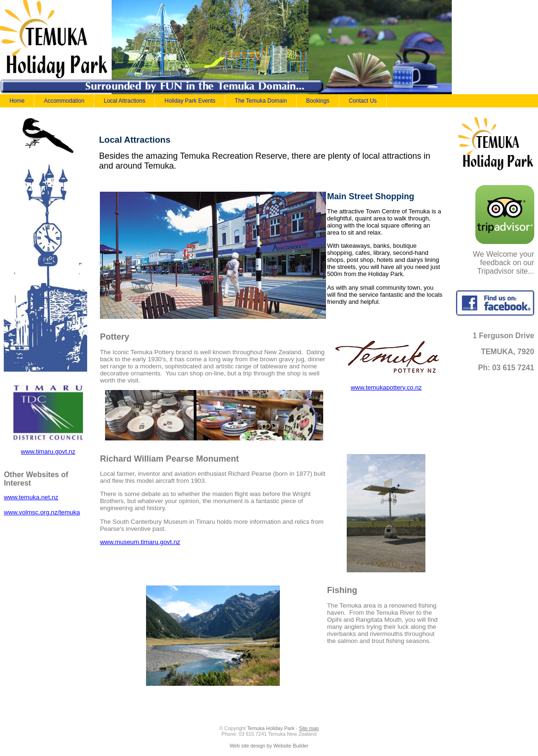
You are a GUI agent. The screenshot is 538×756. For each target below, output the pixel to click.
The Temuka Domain (261, 101)
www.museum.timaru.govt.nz (140, 542)
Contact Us (363, 101)
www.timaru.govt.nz (48, 451)
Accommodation (64, 101)
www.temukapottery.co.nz (386, 387)
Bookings (318, 101)
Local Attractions (124, 101)
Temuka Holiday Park (271, 728)
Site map (309, 728)
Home (17, 101)
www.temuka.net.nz (31, 497)
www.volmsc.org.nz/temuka (42, 512)
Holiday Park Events (190, 101)
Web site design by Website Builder (269, 746)
